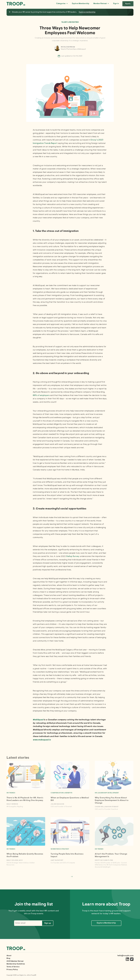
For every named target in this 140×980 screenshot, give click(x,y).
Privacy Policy (12, 970)
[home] (16, 4)
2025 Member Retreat (15, 961)
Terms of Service (13, 967)
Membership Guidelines (16, 964)
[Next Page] (72, 877)
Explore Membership (81, 4)
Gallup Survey (73, 556)
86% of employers (41, 395)
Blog (8, 958)
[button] (62, 4)
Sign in (116, 4)
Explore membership (87, 12)
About (9, 956)
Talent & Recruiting (70, 22)
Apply (128, 4)
